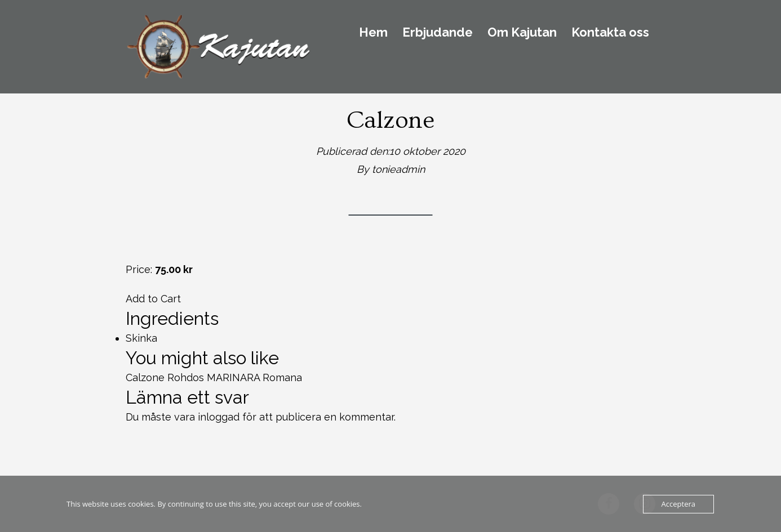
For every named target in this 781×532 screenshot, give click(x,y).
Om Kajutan (522, 33)
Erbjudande (438, 33)
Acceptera (678, 504)
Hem (373, 33)
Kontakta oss (610, 33)
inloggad (219, 417)
